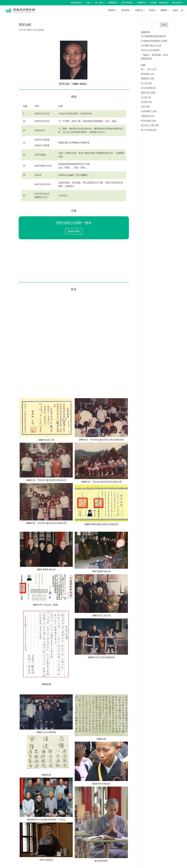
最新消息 (145, 93)
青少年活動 (127, 3)
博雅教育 (141, 3)
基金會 (152, 10)
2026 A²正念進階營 (150, 50)
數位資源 (177, 3)
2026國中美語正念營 (151, 46)
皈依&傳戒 (76, 3)
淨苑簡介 (112, 10)
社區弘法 (139, 10)
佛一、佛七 (146, 69)
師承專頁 (125, 10)
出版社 (175, 10)
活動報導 (145, 116)
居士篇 (144, 83)
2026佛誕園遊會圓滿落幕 (153, 36)
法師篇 (144, 102)
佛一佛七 (99, 3)
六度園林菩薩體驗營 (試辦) (154, 41)
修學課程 (112, 3)
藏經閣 (164, 10)
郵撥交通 (163, 3)
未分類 (144, 97)
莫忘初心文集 (147, 125)
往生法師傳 (38, 30)
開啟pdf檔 (74, 231)
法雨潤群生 (146, 111)
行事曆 (154, 3)
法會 (88, 3)
